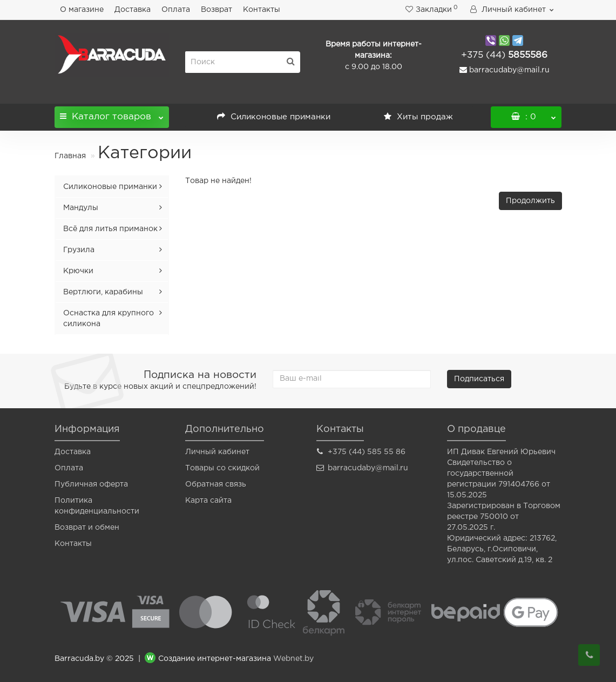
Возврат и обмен (87, 528)
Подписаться (479, 379)
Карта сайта (208, 501)
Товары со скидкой (222, 468)
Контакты (262, 10)
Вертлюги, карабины (103, 292)
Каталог (112, 114)
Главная (70, 156)
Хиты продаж (418, 117)
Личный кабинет (217, 452)
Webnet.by (293, 659)
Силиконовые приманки (274, 117)
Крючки (78, 271)
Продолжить (530, 201)
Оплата (176, 10)
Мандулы (81, 208)
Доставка (133, 10)
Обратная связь (216, 484)
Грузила (79, 250)
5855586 (504, 55)
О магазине (82, 10)
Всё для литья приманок (110, 229)
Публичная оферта (91, 484)
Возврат (216, 10)
